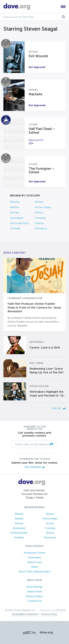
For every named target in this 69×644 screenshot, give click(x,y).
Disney (15, 212)
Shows (39, 202)
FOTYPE (61, 610)
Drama (39, 223)
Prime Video (43, 207)
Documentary (19, 223)
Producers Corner (34, 553)
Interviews (35, 557)
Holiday (15, 228)
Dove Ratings (34, 587)
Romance (41, 228)
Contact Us (35, 601)
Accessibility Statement (25, 614)
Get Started (35, 467)
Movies (15, 202)
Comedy (40, 218)
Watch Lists (35, 562)
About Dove (35, 591)
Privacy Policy (34, 596)
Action (39, 212)
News (35, 567)
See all (59, 408)
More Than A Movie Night (35, 572)
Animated (17, 218)
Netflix (15, 207)
